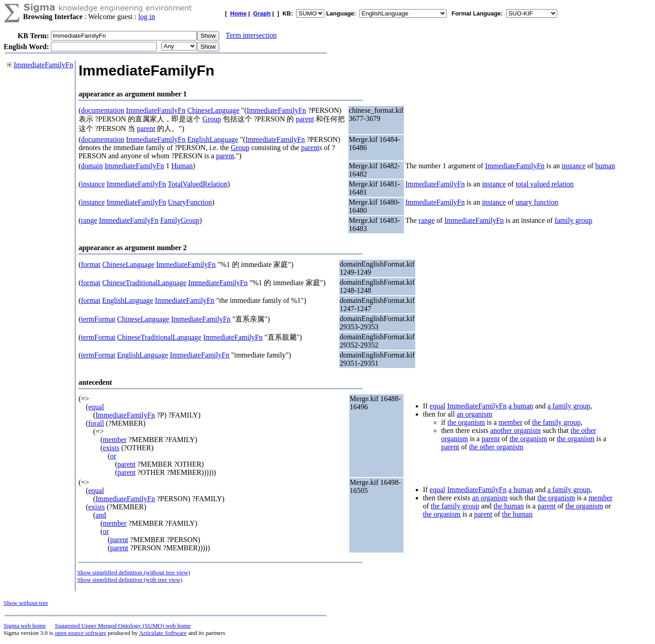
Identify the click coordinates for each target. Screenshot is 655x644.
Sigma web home (25, 626)
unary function (537, 202)
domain (92, 166)
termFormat (98, 319)
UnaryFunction (190, 202)
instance (574, 166)
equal (96, 407)
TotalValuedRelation (198, 184)
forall (96, 423)
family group (573, 220)
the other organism (496, 447)
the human (509, 506)
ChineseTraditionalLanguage (144, 283)
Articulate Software (163, 633)
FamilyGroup (180, 220)
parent (305, 119)
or (113, 456)
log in (147, 17)
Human (182, 166)
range (89, 220)
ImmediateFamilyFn (43, 65)
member (115, 440)
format (91, 264)
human (605, 166)
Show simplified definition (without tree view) (134, 572)
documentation (103, 110)
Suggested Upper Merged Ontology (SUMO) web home (123, 626)
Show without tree (26, 603)
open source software (80, 633)
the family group (557, 422)
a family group (569, 406)
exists (111, 448)
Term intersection (251, 35)
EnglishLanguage (213, 139)
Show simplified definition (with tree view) (130, 580)
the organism (466, 422)
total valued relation (544, 184)
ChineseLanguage (214, 110)
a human (521, 406)
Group (212, 119)
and (101, 515)
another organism (516, 430)
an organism (474, 414)
